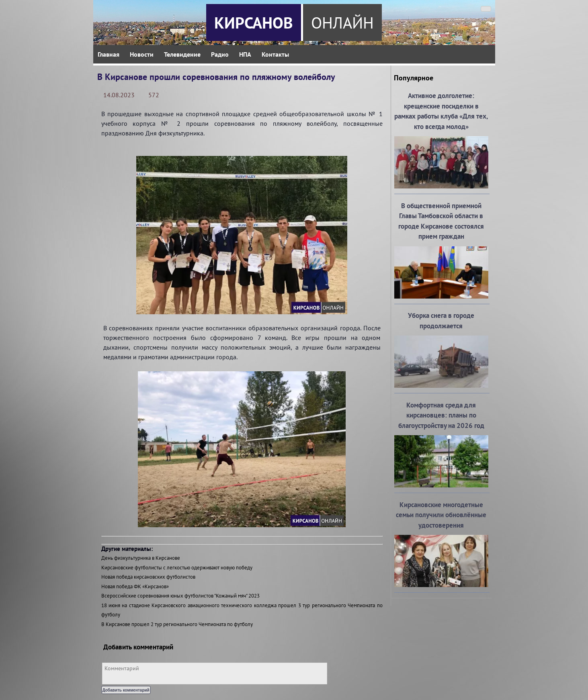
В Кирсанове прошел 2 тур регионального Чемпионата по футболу (177, 624)
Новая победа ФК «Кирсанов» (135, 586)
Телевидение (182, 54)
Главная (109, 54)
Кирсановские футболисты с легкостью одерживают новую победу (177, 568)
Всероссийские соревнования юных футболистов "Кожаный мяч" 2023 (180, 596)
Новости (142, 54)
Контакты (275, 54)
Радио (220, 54)
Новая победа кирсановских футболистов (148, 577)
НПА (245, 54)
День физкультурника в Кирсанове (141, 558)
